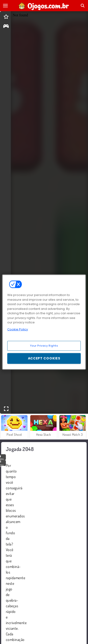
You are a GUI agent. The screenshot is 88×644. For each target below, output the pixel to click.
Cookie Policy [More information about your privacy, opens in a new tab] (18, 329)
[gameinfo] (6, 27)
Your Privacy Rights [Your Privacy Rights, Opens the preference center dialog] (44, 346)
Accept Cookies (44, 358)
